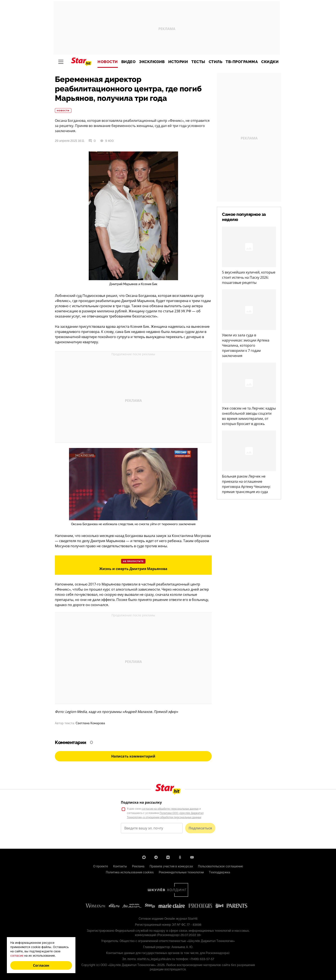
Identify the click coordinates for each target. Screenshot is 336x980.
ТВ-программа (242, 62)
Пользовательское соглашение (220, 866)
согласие (17, 955)
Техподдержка (220, 872)
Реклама (138, 866)
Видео (129, 62)
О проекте (101, 866)
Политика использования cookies (130, 872)
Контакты (120, 866)
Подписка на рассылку (141, 802)
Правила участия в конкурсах (171, 866)
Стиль (216, 62)
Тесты (198, 62)
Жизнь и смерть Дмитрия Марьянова (133, 569)
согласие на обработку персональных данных (170, 809)
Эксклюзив (152, 62)
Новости (108, 62)
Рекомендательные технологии (181, 872)
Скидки (270, 62)
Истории (178, 62)
